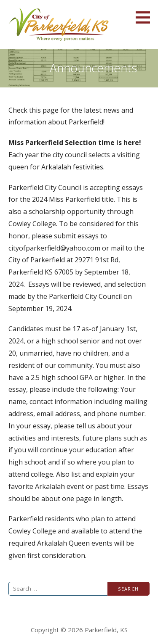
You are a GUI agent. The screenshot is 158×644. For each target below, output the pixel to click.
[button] (146, 17)
